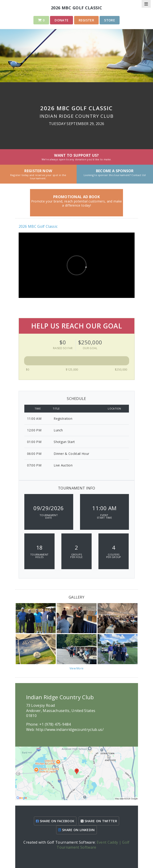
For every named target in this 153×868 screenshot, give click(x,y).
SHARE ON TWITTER (99, 821)
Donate (61, 20)
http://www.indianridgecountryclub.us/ (70, 730)
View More (77, 668)
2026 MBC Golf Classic (38, 226)
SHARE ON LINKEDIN (76, 830)
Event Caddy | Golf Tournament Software (93, 845)
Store (110, 20)
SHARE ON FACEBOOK (55, 821)
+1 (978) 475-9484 (55, 724)
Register (87, 20)
